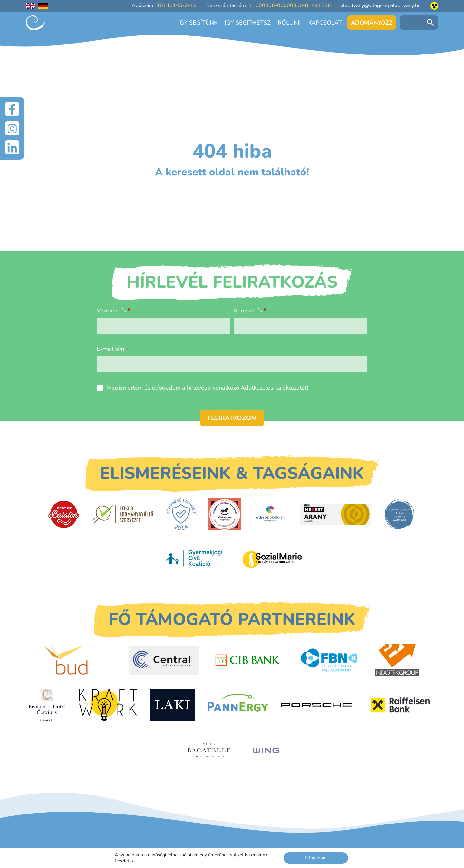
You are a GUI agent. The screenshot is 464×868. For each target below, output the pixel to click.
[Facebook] (12, 109)
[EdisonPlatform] (270, 514)
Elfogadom (316, 858)
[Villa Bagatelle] (209, 750)
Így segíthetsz (248, 23)
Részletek (124, 861)
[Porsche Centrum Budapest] (316, 705)
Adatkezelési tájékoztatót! (274, 388)
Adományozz (372, 23)
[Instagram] (12, 128)
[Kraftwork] (108, 705)
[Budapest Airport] (80, 660)
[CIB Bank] (248, 660)
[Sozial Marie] (272, 559)
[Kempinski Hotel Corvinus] (47, 705)
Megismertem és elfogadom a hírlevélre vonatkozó (208, 388)
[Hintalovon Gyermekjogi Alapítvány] (225, 514)
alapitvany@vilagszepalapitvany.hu (381, 5)
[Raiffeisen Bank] (400, 705)
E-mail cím (112, 349)
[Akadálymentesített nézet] (434, 6)
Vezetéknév (112, 311)
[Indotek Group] (397, 660)
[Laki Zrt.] (172, 705)
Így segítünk (198, 23)
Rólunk (290, 23)
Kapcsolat (325, 23)
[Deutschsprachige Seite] (43, 6)
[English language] (31, 6)
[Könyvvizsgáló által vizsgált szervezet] (400, 514)
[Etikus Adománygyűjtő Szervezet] (123, 514)
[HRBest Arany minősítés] (335, 514)
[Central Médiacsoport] (164, 660)
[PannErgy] (238, 705)
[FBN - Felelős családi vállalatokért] (329, 660)
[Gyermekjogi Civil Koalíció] (195, 559)
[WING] (266, 750)
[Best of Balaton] (64, 514)
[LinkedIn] (12, 148)
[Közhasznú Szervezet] (181, 514)
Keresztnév (248, 311)
